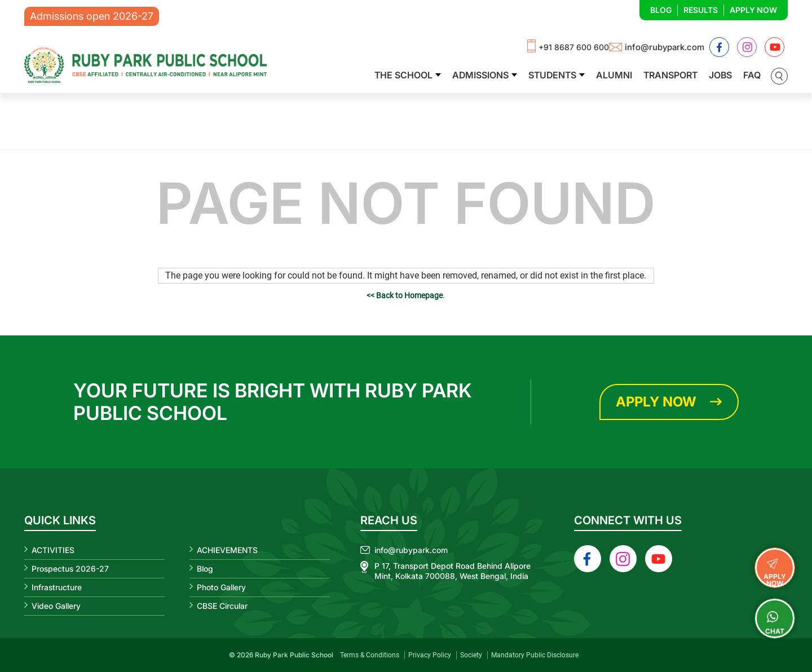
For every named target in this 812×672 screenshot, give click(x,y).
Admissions (480, 75)
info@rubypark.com (665, 47)
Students (552, 75)
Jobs (720, 75)
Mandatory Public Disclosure (535, 655)
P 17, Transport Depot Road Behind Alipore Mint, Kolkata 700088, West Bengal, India (453, 571)
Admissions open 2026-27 (92, 16)
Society (471, 655)
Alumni (614, 75)
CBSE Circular (222, 606)
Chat (775, 618)
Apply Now (753, 10)
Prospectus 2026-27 (70, 569)
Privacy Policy (430, 655)
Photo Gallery (221, 587)
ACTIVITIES (53, 550)
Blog (661, 10)
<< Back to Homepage (405, 295)
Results (701, 10)
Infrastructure (57, 587)
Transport (670, 75)
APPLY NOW (775, 567)
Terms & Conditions (370, 655)
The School (403, 75)
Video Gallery (56, 606)
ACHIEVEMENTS (227, 550)
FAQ (752, 75)
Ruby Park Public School (294, 655)
